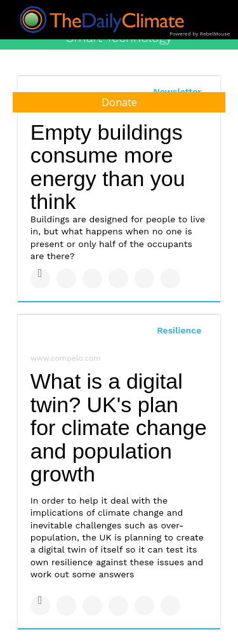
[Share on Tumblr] (118, 278)
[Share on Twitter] (66, 278)
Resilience (179, 330)
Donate (119, 102)
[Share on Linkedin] (92, 278)
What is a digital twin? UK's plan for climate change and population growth (119, 428)
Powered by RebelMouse (200, 34)
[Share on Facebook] (40, 278)
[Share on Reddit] (170, 278)
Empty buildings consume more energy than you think (108, 167)
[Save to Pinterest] (144, 278)
